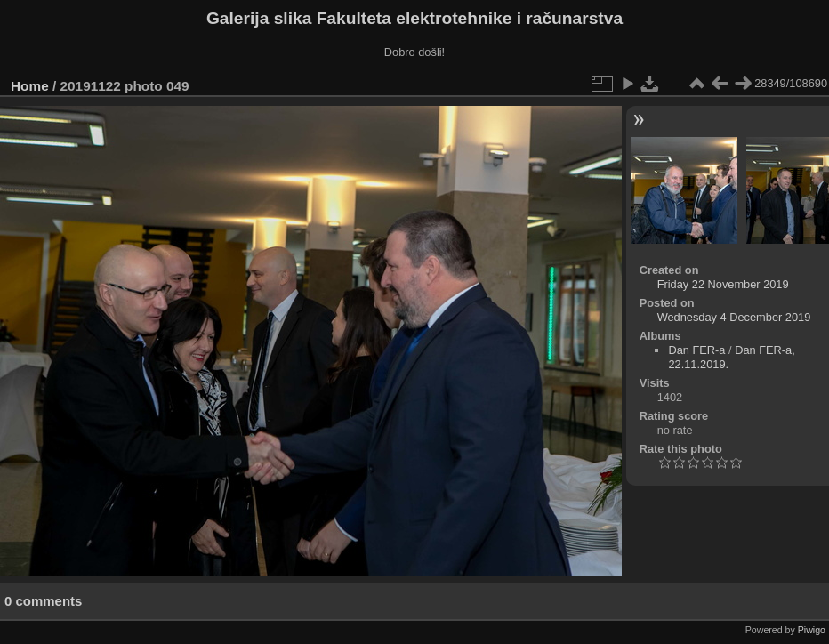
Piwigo (812, 630)
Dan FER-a (696, 350)
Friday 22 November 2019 (723, 284)
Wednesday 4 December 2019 (734, 317)
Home (30, 86)
